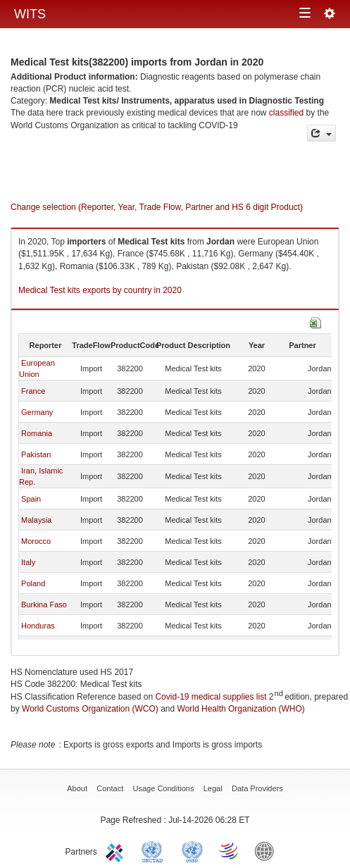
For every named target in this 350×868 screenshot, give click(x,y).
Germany (37, 412)
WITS (30, 14)
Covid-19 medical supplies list (211, 697)
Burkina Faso (44, 604)
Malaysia (36, 520)
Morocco (36, 541)
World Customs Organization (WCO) (90, 709)
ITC (117, 850)
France (33, 391)
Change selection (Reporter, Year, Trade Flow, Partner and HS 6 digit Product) (157, 207)
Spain (31, 499)
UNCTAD (155, 850)
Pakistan (36, 454)
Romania (37, 433)
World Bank (268, 850)
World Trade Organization (230, 850)
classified (286, 113)
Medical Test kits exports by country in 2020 (100, 290)
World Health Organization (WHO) (241, 709)
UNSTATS (192, 850)
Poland (33, 583)
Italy (28, 562)
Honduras (38, 626)
